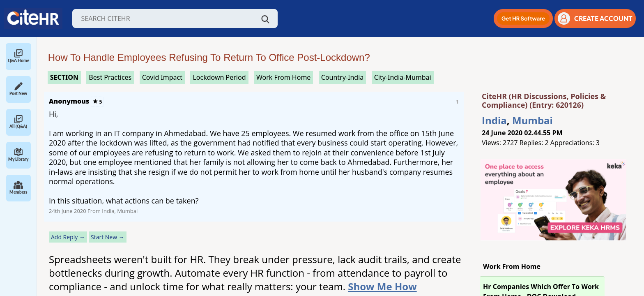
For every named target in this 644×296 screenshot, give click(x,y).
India (494, 120)
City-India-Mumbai (403, 77)
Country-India (343, 77)
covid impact (162, 77)
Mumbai (532, 120)
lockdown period (219, 77)
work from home (283, 77)
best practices (110, 77)
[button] (523, 18)
